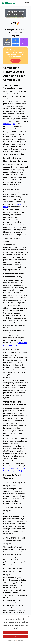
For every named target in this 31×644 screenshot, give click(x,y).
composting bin (9, 124)
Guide (27, 2)
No (16, 636)
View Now (15, 61)
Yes (15, 632)
